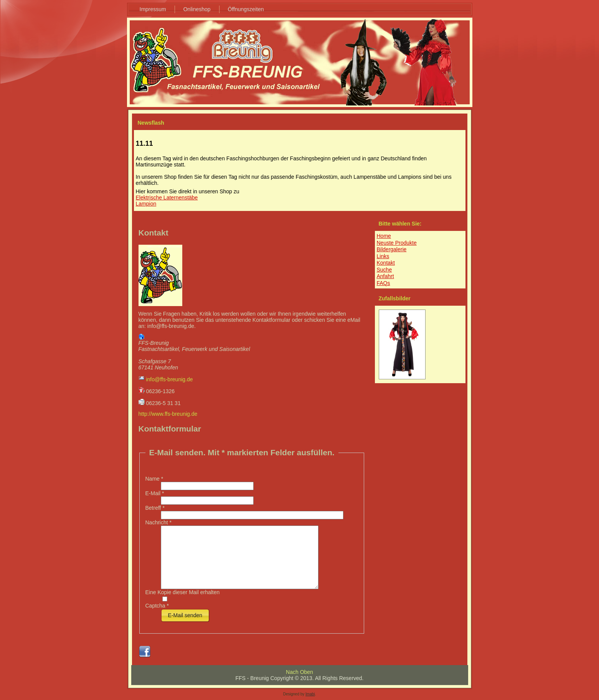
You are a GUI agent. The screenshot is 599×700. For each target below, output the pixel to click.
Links (383, 256)
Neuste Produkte (397, 243)
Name (154, 479)
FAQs (384, 283)
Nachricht (158, 522)
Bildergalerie (392, 249)
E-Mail (155, 493)
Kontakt (386, 263)
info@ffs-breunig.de (169, 379)
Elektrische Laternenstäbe (167, 198)
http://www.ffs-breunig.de (168, 414)
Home (384, 236)
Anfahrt (385, 276)
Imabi (310, 694)
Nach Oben (299, 672)
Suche (384, 270)
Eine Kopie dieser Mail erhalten (183, 592)
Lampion (146, 204)
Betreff (155, 508)
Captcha (157, 606)
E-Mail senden (185, 615)
